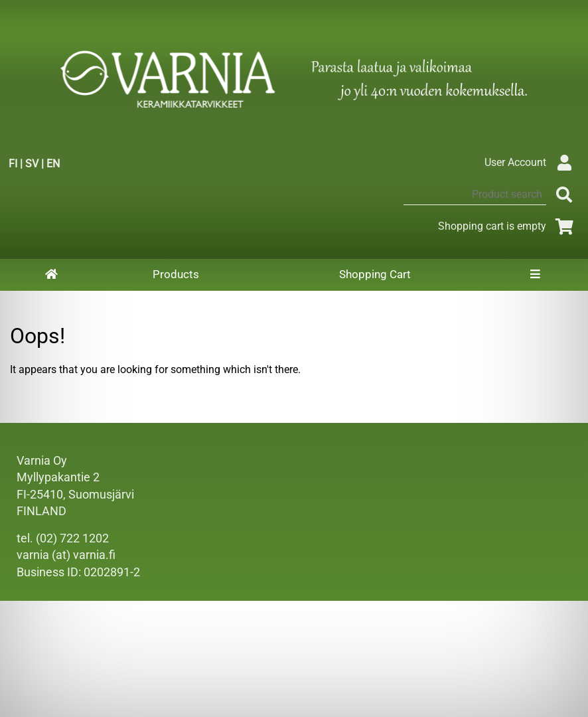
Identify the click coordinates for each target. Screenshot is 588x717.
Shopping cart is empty (508, 226)
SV (32, 164)
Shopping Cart (375, 274)
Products (176, 274)
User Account (531, 162)
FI (13, 164)
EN (53, 164)
